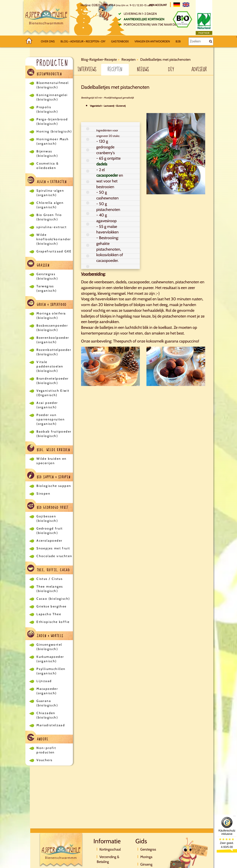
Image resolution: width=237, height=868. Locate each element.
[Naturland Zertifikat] (204, 23)
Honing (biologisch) (54, 131)
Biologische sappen (54, 486)
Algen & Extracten (47, 181)
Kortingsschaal (110, 849)
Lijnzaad (44, 681)
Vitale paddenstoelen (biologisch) (50, 366)
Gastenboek (120, 41)
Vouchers (45, 760)
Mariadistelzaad (51, 725)
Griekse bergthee (51, 606)
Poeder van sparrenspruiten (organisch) (51, 419)
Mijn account (158, 5)
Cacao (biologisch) (53, 599)
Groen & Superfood (47, 304)
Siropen (43, 494)
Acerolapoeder (49, 541)
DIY (171, 70)
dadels (102, 164)
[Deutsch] (177, 5)
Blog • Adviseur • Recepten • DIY (83, 41)
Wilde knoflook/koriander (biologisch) (54, 239)
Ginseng (146, 864)
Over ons (48, 41)
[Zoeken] (201, 41)
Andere (38, 738)
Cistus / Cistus (50, 579)
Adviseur (199, 70)
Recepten (115, 70)
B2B (178, 41)
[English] (186, 5)
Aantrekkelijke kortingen (144, 19)
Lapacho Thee (49, 614)
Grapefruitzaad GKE (54, 251)
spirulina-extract (52, 227)
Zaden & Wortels (45, 635)
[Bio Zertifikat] (182, 19)
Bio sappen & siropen (49, 476)
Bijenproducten (45, 73)
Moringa (146, 857)
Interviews (87, 70)
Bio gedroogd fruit (48, 506)
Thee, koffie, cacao (48, 569)
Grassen (38, 264)
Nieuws (143, 70)
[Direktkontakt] (188, 856)
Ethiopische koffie (53, 622)
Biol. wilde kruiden (49, 449)
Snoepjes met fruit (53, 548)
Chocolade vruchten (54, 556)
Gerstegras (148, 849)
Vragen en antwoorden (152, 41)
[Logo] (46, 18)
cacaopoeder (107, 175)
